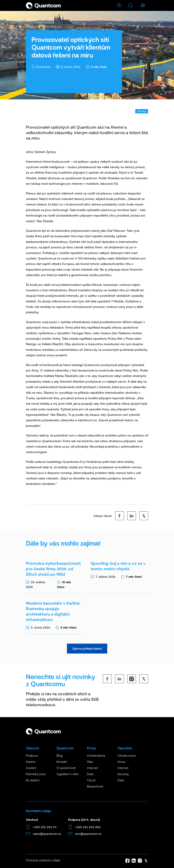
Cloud (91, 780)
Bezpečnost (95, 786)
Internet (92, 768)
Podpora (32, 755)
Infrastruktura (96, 755)
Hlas (90, 762)
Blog (59, 755)
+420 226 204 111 (45, 827)
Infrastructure (127, 755)
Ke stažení (33, 780)
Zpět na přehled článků (86, 648)
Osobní (31, 768)
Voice (121, 762)
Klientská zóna (36, 774)
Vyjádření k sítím (68, 774)
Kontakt (62, 762)
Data (90, 774)
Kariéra (31, 762)
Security (123, 774)
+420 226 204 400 (88, 827)
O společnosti (66, 768)
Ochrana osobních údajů (43, 860)
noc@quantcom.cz (88, 834)
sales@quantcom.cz (47, 834)
